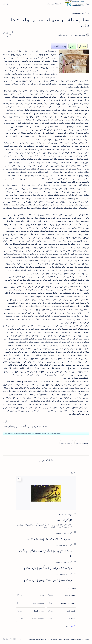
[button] (19, 479)
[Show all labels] (70, 626)
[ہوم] (88, 13)
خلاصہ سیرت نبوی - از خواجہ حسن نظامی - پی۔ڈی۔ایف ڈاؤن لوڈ (50, 538)
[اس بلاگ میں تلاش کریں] (45, 4)
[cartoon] (61, 618)
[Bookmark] (4, 4)
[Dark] (8, 4)
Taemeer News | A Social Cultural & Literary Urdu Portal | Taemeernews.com (56, 639)
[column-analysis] (78, 13)
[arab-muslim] (61, 595)
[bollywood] (61, 611)
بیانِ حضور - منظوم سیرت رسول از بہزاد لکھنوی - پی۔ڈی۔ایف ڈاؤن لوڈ (47, 568)
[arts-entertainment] (61, 603)
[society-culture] (66, 443)
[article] (31, 595)
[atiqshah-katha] (31, 603)
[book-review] (61, 533)
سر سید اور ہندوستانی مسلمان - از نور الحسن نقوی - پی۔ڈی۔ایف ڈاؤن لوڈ (47, 580)
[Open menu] (88, 4)
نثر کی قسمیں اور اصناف (65, 520)
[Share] (7, 35)
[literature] (63, 514)
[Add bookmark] (13, 32)
